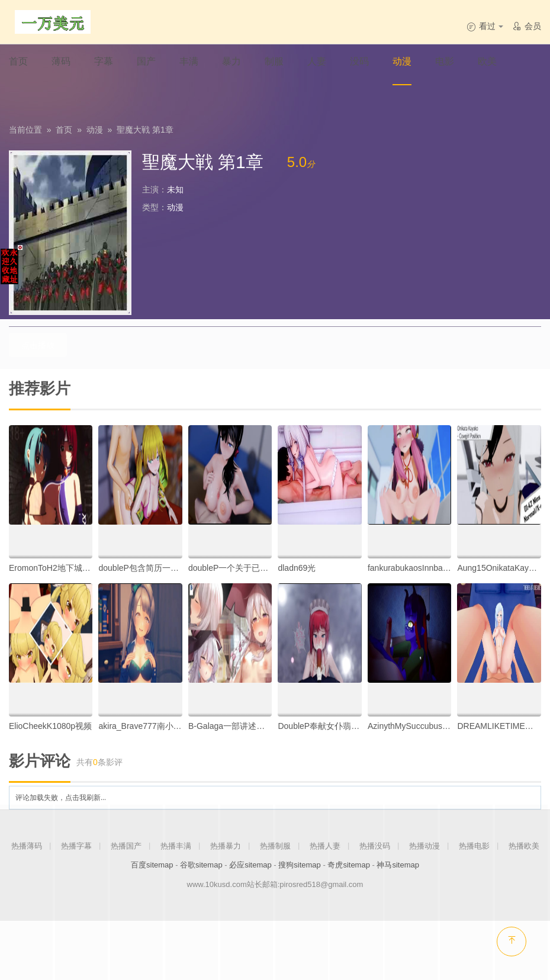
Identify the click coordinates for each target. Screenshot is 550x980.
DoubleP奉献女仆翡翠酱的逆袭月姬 (343, 725)
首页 (64, 130)
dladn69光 (297, 567)
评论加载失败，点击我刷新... (61, 797)
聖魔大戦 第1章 (145, 130)
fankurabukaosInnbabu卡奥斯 (422, 567)
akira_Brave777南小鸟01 (144, 725)
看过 (485, 26)
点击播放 (36, 345)
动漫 (95, 130)
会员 (527, 26)
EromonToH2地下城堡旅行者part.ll (72, 567)
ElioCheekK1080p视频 (50, 725)
